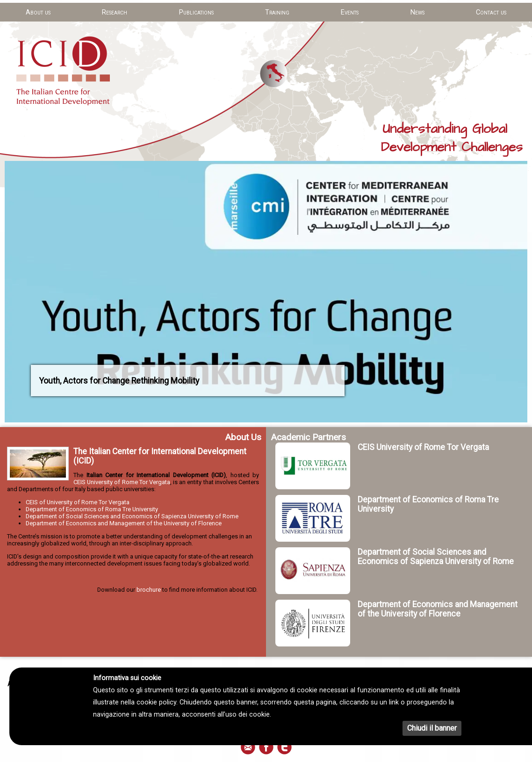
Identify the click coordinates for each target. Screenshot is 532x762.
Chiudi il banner (432, 728)
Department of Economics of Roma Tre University (92, 509)
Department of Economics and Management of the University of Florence (124, 523)
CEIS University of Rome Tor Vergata (122, 482)
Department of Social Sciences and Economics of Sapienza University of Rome (132, 516)
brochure (149, 590)
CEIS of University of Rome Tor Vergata (78, 502)
